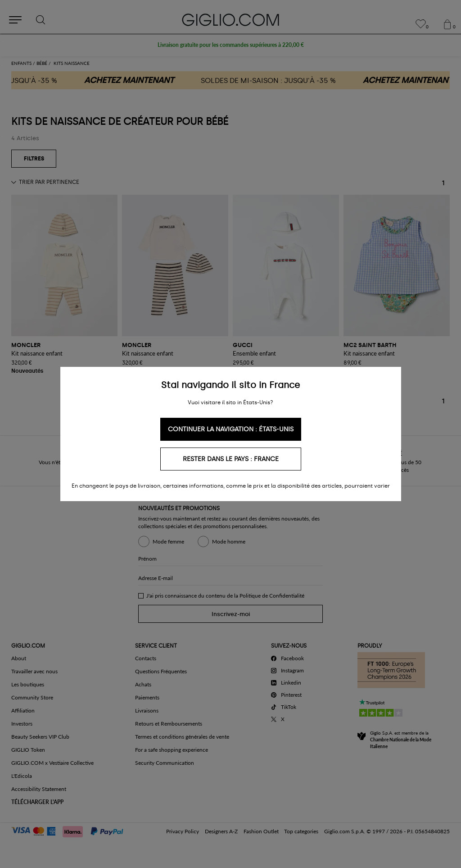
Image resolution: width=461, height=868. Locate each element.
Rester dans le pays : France (231, 459)
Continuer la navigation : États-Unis (231, 429)
